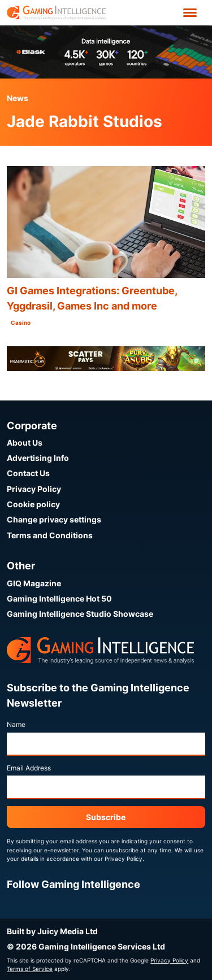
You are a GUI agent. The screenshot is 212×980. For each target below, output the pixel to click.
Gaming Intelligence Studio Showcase (80, 614)
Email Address (29, 768)
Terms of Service (30, 969)
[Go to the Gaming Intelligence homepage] (56, 13)
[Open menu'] (190, 13)
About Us (25, 443)
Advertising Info (38, 458)
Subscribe (106, 817)
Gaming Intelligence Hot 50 (59, 598)
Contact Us (28, 473)
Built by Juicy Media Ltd (52, 931)
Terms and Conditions (50, 535)
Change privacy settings (54, 519)
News (18, 98)
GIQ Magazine (34, 583)
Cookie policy (33, 504)
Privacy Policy (34, 489)
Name (16, 724)
